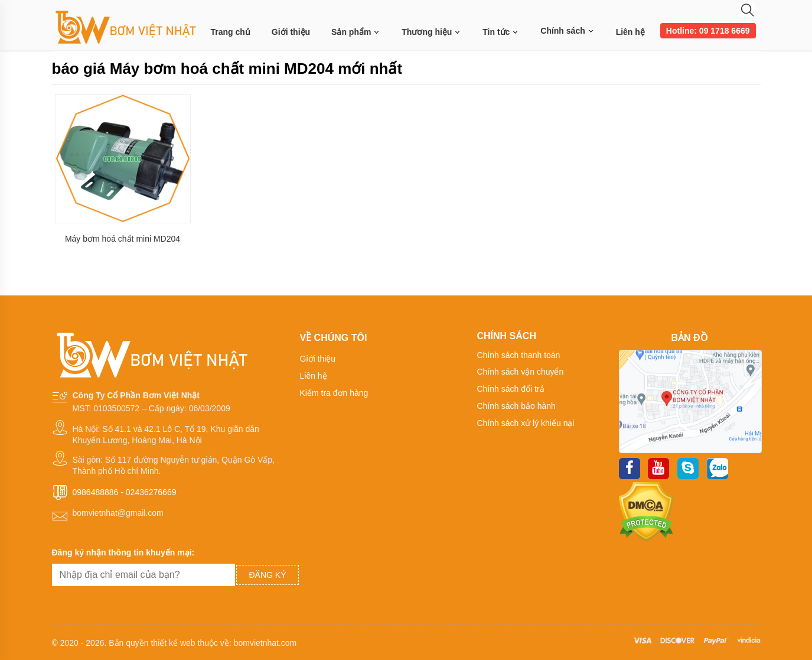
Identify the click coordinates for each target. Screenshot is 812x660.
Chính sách (567, 31)
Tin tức (501, 32)
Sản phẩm (356, 32)
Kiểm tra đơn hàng (334, 393)
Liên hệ (630, 32)
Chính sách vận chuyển (521, 372)
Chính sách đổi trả (511, 389)
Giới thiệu (291, 32)
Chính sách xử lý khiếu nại (526, 423)
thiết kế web (173, 643)
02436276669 (151, 492)
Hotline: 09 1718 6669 (708, 31)
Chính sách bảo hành (516, 406)
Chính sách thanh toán (519, 355)
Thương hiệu (431, 32)
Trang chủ (231, 32)
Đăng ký (267, 575)
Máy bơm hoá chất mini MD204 (123, 239)
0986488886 (96, 492)
